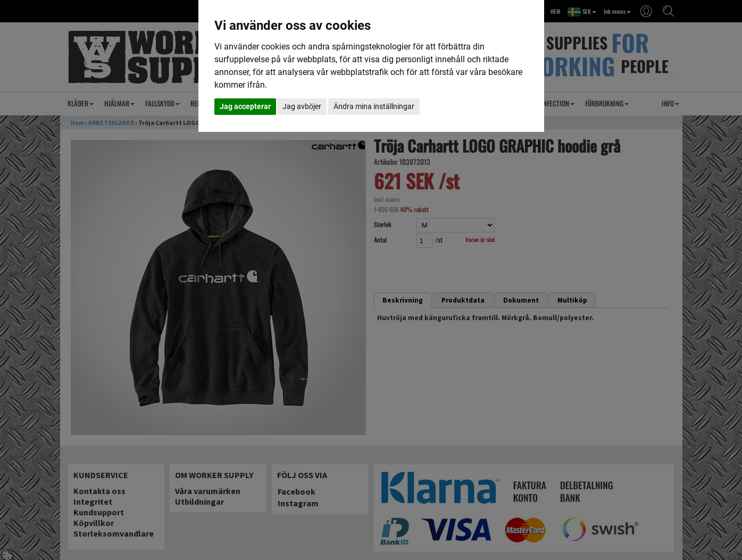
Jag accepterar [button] (245, 106)
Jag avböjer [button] (302, 106)
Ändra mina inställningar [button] (374, 106)
